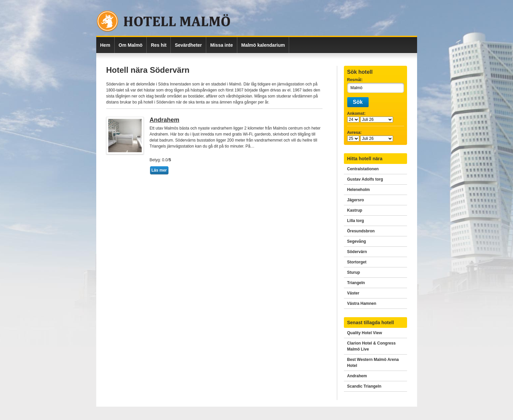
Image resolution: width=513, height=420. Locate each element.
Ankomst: (356, 114)
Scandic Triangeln (364, 386)
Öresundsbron (361, 231)
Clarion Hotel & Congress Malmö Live (371, 346)
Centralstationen (363, 169)
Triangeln (356, 283)
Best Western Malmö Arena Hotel (373, 363)
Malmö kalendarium (263, 45)
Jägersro (356, 200)
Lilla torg (356, 221)
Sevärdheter (188, 45)
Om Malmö (131, 45)
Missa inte (222, 45)
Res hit (159, 45)
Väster (353, 293)
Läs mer (159, 170)
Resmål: (355, 80)
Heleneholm (359, 190)
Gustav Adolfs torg (365, 179)
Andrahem (165, 120)
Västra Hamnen (362, 303)
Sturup (354, 272)
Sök (358, 102)
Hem (105, 45)
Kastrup (355, 210)
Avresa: (355, 133)
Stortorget (357, 262)
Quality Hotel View (365, 333)
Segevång (357, 241)
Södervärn (357, 252)
